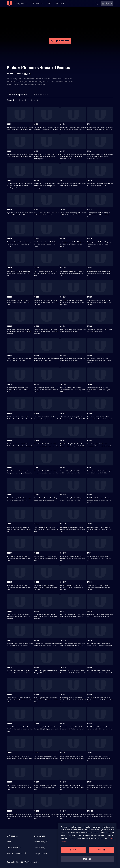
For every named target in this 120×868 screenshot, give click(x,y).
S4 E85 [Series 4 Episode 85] (10, 723)
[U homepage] (9, 3)
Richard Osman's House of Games (39, 67)
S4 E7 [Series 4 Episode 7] (62, 150)
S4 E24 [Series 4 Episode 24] (90, 267)
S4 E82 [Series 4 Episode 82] (36, 694)
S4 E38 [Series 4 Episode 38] (36, 384)
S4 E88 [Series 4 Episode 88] (90, 723)
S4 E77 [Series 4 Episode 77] (9, 667)
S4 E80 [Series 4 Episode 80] (90, 667)
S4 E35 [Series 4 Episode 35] (63, 355)
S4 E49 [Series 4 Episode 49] (10, 467)
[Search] (96, 3)
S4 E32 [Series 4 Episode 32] (90, 325)
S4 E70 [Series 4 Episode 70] (36, 611)
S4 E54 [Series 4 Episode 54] (36, 494)
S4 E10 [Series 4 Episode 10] (36, 180)
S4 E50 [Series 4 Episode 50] (36, 467)
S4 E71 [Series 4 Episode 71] (63, 611)
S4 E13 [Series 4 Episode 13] (9, 209)
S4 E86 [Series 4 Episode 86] (36, 723)
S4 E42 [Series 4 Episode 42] (36, 413)
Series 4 (10, 99)
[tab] (41, 94)
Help (9, 841)
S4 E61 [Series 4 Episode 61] (9, 552)
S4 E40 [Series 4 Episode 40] (90, 384)
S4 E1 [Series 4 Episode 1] (9, 123)
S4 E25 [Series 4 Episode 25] (10, 296)
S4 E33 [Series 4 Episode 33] (9, 355)
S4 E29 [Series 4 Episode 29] (10, 325)
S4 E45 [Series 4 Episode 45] (10, 440)
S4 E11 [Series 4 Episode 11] (63, 180)
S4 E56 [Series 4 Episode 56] (90, 494)
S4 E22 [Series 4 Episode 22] (36, 267)
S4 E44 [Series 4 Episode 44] (90, 413)
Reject (73, 850)
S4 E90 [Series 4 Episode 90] (36, 752)
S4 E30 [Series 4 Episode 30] (36, 325)
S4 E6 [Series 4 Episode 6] (36, 150)
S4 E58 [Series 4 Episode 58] (36, 523)
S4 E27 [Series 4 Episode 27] (63, 296)
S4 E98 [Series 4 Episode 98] (36, 810)
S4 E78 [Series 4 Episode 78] (36, 667)
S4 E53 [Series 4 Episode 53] (10, 494)
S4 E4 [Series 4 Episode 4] (89, 123)
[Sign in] (107, 3)
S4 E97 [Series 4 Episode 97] (10, 810)
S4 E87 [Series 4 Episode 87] (63, 723)
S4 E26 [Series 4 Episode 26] (36, 296)
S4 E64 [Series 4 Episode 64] (90, 552)
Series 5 (22, 99)
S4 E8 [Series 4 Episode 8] (89, 150)
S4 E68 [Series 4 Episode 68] (90, 581)
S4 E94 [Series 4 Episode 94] (36, 781)
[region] (87, 844)
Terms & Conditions (15, 853)
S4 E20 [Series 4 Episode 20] (90, 238)
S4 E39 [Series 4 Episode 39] (63, 384)
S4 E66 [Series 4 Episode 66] (36, 581)
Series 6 (34, 99)
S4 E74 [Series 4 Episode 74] (36, 640)
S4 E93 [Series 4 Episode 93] (10, 781)
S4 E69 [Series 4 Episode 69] (10, 611)
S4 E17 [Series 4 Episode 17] (9, 238)
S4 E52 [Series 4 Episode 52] (90, 467)
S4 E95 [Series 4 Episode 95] (63, 781)
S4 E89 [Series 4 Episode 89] (10, 752)
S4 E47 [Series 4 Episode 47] (63, 440)
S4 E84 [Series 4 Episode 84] (90, 694)
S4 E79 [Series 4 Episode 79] (63, 667)
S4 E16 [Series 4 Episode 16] (90, 209)
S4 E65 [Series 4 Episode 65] (10, 581)
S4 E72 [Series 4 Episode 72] (90, 611)
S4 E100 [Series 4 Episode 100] (90, 810)
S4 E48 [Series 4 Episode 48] (90, 440)
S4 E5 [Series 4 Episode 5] (9, 150)
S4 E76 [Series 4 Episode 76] (90, 640)
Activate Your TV (14, 847)
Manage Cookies (41, 853)
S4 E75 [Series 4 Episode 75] (63, 640)
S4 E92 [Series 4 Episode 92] (90, 752)
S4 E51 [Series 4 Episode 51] (63, 467)
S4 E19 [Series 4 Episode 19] (63, 238)
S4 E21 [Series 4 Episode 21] (9, 267)
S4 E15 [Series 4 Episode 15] (63, 209)
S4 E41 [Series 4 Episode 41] (9, 413)
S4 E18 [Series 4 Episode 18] (36, 238)
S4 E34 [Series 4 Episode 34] (36, 355)
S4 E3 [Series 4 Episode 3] (62, 123)
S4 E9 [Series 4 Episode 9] (9, 180)
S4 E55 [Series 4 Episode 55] (63, 494)
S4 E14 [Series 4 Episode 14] (36, 209)
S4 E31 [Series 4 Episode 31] (63, 325)
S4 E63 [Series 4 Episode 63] (63, 552)
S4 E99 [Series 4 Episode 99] (63, 810)
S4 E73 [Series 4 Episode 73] (9, 640)
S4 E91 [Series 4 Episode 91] (63, 752)
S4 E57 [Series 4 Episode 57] (10, 523)
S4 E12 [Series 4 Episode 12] (90, 180)
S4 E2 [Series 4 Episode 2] (36, 123)
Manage (87, 859)
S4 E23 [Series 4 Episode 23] (63, 267)
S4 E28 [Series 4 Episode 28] (90, 296)
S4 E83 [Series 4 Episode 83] (63, 694)
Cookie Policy (39, 847)
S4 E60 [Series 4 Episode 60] (90, 523)
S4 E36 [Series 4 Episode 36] (90, 355)
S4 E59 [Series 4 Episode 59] (63, 523)
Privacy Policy (39, 841)
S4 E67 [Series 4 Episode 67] (63, 581)
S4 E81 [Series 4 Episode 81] (9, 694)
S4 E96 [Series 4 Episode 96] (90, 781)
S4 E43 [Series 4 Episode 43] (63, 413)
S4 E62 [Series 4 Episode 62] (36, 552)
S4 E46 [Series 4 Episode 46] (36, 440)
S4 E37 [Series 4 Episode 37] (9, 384)
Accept (101, 850)
